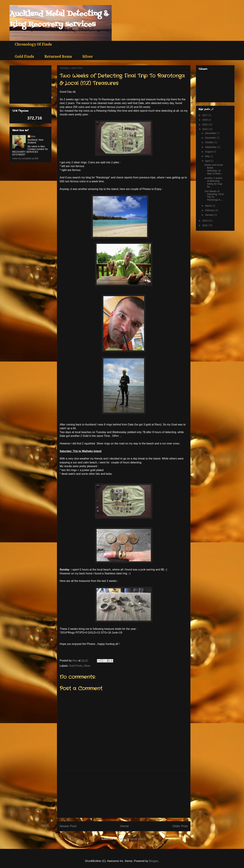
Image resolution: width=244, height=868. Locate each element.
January (210, 215)
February (210, 210)
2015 (205, 125)
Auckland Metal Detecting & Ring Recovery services (59, 19)
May (208, 156)
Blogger (154, 861)
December (211, 133)
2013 (205, 221)
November (211, 138)
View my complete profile (25, 158)
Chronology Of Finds (33, 44)
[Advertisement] (124, 794)
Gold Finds (24, 57)
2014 (205, 129)
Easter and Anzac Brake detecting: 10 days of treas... (214, 169)
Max (33, 136)
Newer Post (68, 826)
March (209, 206)
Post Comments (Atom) (132, 839)
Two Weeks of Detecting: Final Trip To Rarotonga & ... (214, 196)
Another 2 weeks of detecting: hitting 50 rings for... (213, 182)
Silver (88, 57)
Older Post (180, 826)
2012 (205, 225)
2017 (205, 115)
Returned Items (58, 57)
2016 (205, 120)
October (210, 142)
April (208, 161)
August (209, 152)
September (211, 147)
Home (124, 826)
